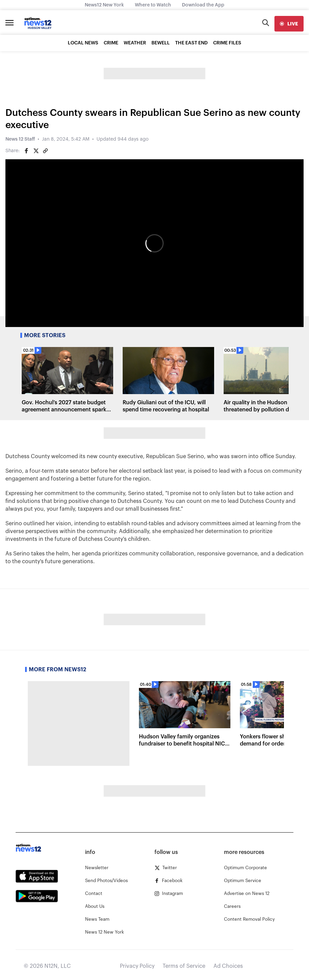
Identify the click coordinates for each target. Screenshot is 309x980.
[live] (289, 24)
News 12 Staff (20, 139)
